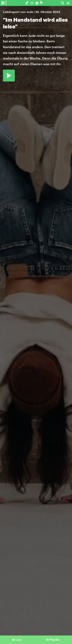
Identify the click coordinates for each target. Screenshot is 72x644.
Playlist (55, 639)
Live (18, 639)
